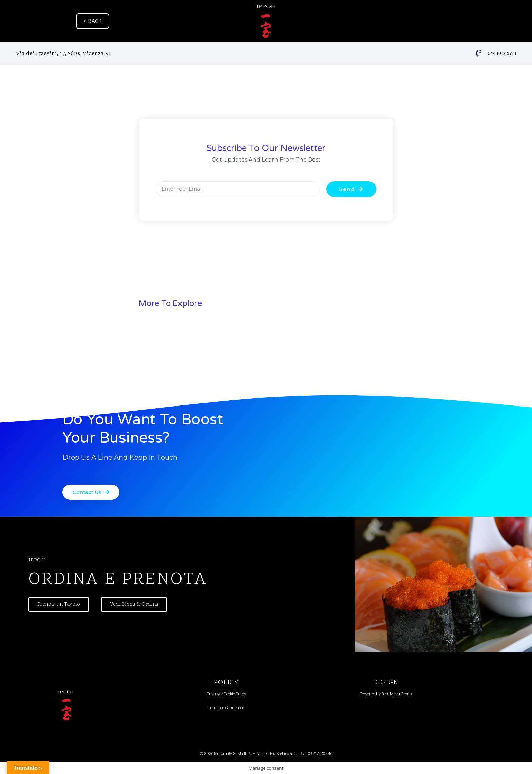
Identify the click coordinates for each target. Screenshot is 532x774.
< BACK (93, 21)
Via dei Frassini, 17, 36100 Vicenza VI (63, 53)
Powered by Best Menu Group (386, 694)
